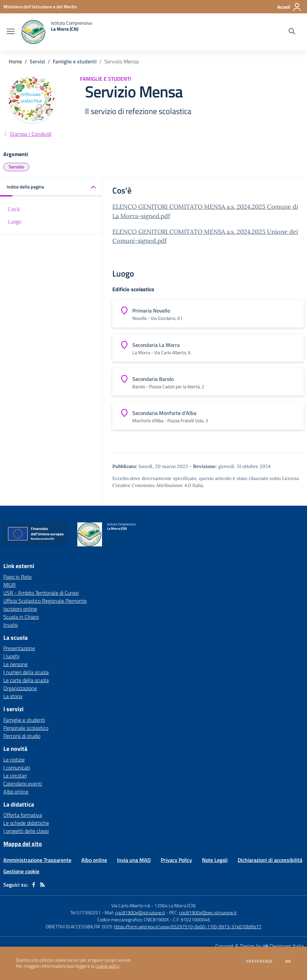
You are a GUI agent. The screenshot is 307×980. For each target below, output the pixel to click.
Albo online (16, 792)
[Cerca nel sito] (292, 32)
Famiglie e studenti (75, 61)
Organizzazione (20, 688)
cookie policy (107, 966)
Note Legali (215, 860)
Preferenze (259, 961)
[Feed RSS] (42, 885)
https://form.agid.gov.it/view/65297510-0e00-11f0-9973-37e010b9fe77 (188, 926)
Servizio (16, 167)
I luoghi (11, 656)
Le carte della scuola (26, 680)
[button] (51, 187)
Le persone (15, 664)
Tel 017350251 (85, 912)
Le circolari (15, 776)
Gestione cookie (21, 871)
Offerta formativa (23, 815)
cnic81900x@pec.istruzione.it (208, 912)
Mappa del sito (23, 844)
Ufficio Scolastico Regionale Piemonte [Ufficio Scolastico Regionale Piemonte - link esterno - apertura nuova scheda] (45, 601)
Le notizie (14, 760)
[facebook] (34, 885)
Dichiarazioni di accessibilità (270, 860)
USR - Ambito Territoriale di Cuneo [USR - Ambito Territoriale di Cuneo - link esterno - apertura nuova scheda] (41, 593)
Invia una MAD (134, 860)
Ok (288, 961)
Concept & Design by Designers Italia (259, 946)
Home (15, 61)
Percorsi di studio (22, 736)
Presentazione (19, 648)
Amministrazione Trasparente (37, 860)
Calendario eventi (23, 784)
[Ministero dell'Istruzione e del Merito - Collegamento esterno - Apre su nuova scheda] (40, 7)
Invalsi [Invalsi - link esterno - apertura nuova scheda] (10, 625)
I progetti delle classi (26, 831)
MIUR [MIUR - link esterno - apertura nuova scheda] (9, 585)
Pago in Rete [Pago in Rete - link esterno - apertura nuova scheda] (17, 577)
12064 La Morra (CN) (175, 905)
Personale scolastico (26, 728)
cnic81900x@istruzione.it (140, 912)
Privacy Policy (176, 860)
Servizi (37, 61)
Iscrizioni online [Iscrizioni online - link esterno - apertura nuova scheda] (20, 609)
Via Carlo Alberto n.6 (131, 905)
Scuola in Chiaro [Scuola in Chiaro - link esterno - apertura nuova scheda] (21, 617)
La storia (13, 696)
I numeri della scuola (26, 672)
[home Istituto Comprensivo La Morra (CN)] (57, 32)
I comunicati (17, 768)
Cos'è (14, 209)
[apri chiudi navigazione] (11, 32)
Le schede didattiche (26, 823)
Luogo (15, 221)
